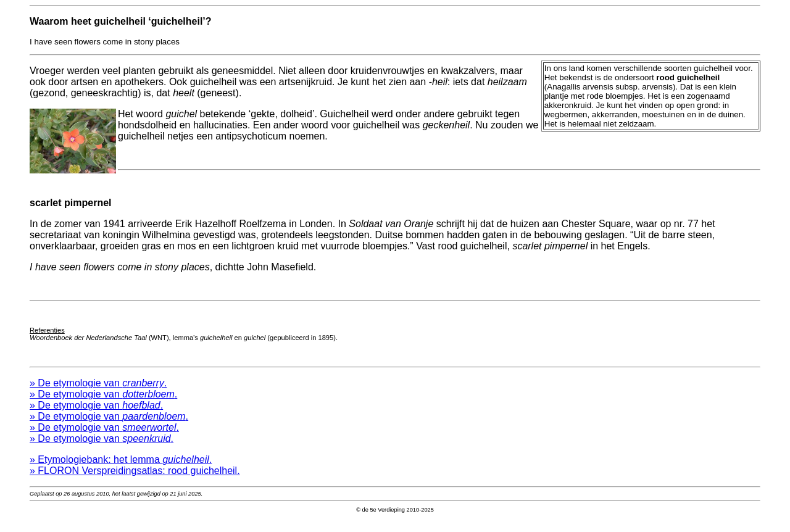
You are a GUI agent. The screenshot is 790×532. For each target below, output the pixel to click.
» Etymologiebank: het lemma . (121, 469)
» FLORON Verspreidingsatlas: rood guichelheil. (135, 480)
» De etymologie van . (98, 392)
